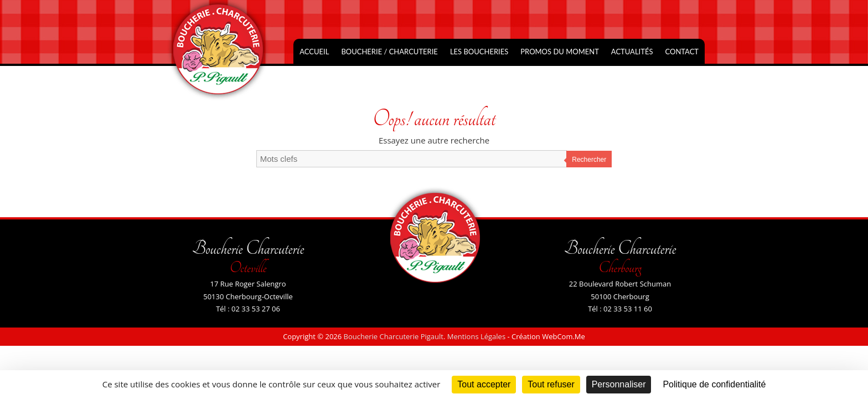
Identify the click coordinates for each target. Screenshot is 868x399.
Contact (682, 52)
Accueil (314, 52)
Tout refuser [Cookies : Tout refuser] (551, 384)
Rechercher (589, 160)
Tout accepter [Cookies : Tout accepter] (484, 384)
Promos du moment (560, 52)
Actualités (632, 52)
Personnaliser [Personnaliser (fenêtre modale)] (619, 384)
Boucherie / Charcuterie (389, 52)
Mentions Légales (476, 336)
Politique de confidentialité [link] (714, 384)
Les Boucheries (479, 52)
